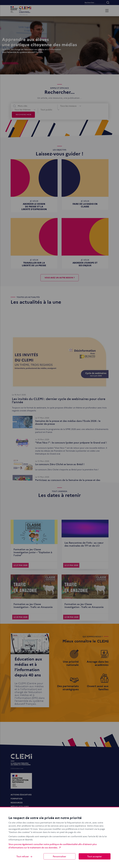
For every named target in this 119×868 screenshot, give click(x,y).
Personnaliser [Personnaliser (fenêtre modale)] (59, 856)
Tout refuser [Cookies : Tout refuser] (24, 856)
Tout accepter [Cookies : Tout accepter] (95, 856)
